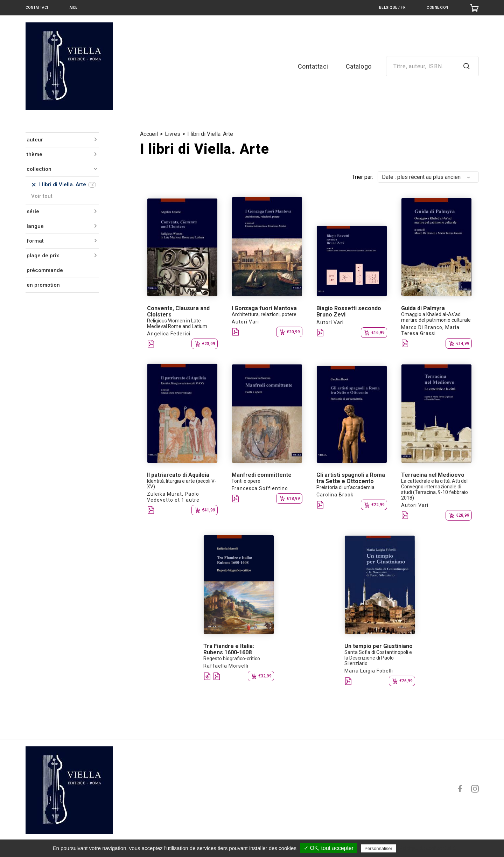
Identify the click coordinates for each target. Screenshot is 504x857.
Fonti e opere (246, 481)
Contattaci (313, 66)
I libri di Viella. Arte (210, 134)
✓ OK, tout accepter (329, 848)
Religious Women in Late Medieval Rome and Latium (177, 323)
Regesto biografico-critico (232, 659)
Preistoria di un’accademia (345, 487)
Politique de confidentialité (428, 848)
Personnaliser (378, 848)
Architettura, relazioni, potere (264, 314)
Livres (173, 134)
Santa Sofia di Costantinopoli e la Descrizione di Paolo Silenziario (378, 658)
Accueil (149, 134)
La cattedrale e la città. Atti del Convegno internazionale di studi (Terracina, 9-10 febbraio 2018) (435, 489)
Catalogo (359, 66)
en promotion (43, 285)
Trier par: (363, 177)
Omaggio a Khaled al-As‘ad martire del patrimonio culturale (436, 317)
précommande (45, 270)
